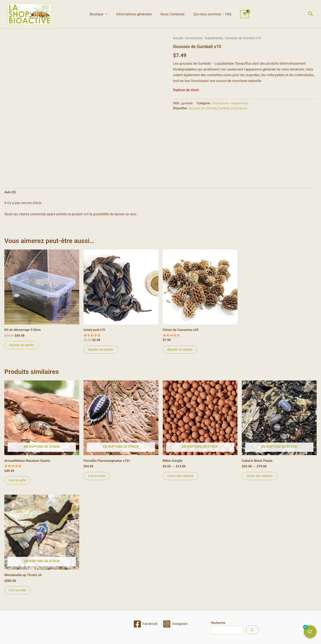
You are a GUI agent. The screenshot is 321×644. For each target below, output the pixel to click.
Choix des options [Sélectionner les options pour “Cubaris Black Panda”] (260, 477)
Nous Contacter (172, 14)
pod (235, 108)
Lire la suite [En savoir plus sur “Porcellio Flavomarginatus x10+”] (97, 477)
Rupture (244, 108)
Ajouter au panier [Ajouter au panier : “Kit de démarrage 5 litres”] (22, 346)
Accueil (178, 38)
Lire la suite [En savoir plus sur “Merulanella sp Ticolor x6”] (18, 592)
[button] (108, 14)
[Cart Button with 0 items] (310, 633)
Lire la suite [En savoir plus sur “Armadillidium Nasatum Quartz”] (18, 482)
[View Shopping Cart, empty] (241, 14)
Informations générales (135, 14)
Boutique (101, 14)
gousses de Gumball (203, 108)
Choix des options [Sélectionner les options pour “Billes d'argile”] (181, 477)
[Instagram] (175, 624)
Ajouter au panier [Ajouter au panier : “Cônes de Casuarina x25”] (181, 350)
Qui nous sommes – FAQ (210, 14)
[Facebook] (145, 624)
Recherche (218, 623)
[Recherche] (252, 630)
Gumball (225, 108)
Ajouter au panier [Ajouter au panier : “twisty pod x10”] (101, 350)
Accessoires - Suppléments (206, 38)
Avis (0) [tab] (10, 192)
